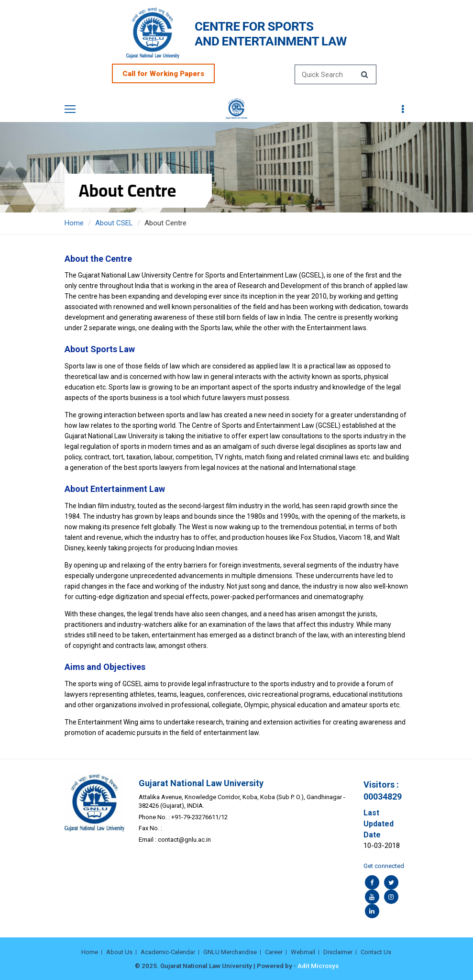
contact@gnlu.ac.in (184, 840)
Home (74, 223)
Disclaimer (338, 952)
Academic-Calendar (168, 952)
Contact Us (376, 952)
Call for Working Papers (163, 74)
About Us (119, 952)
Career (274, 952)
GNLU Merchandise (230, 952)
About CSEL (114, 223)
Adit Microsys (318, 966)
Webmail (303, 952)
